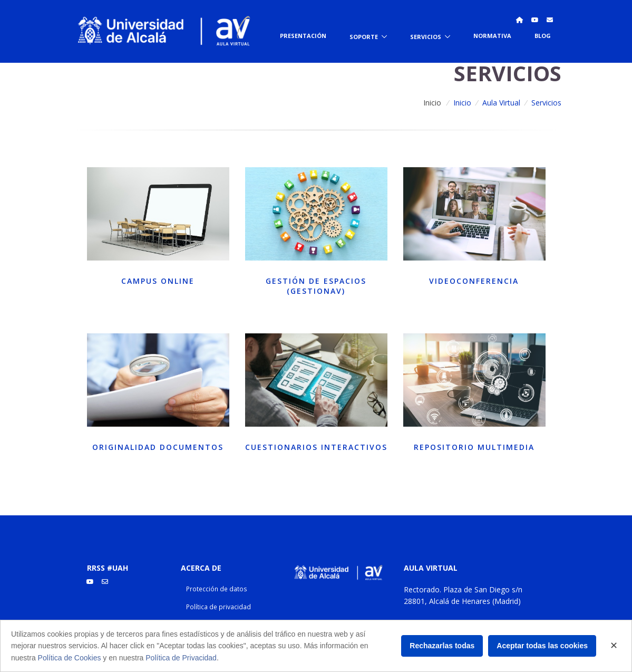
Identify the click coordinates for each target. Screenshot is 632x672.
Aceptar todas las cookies (542, 646)
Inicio (432, 103)
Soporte (364, 36)
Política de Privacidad (181, 658)
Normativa (492, 36)
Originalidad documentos (158, 447)
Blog (543, 36)
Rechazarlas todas (442, 646)
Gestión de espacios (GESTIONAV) (316, 286)
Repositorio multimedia (474, 447)
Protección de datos (217, 589)
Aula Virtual (501, 103)
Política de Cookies (70, 658)
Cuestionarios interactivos (316, 447)
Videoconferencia (474, 281)
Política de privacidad (218, 607)
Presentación (303, 36)
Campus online (158, 281)
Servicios (426, 36)
